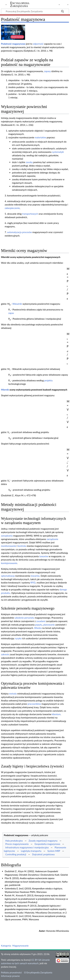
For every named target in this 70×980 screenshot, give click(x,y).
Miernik (5, 390)
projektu (49, 380)
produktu (6, 593)
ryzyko (18, 638)
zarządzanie (52, 539)
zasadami (41, 621)
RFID (33, 583)
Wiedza (38, 628)
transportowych (30, 214)
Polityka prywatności (11, 972)
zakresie (5, 654)
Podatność (6, 44)
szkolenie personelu (24, 618)
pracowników (34, 704)
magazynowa (19, 44)
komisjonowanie (9, 563)
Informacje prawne (10, 976)
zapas (11, 313)
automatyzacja (14, 232)
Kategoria (6, 946)
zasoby (29, 162)
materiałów (40, 137)
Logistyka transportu (31, 851)
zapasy (47, 71)
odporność (38, 44)
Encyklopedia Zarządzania (20, 4)
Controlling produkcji (16, 854)
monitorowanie (9, 546)
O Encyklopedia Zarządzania (38, 972)
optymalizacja (8, 576)
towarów (44, 556)
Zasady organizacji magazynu (43, 841)
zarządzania (7, 536)
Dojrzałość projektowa (43, 854)
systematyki (58, 152)
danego (63, 589)
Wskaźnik (17, 304)
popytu (39, 625)
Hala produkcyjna (14, 841)
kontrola (22, 546)
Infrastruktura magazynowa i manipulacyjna (27, 847)
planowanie (49, 625)
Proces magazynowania (17, 844)
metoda (13, 694)
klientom (56, 714)
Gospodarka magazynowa (47, 844)
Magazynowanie (20, 946)
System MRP (54, 851)
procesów (27, 232)
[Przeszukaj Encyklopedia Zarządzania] (35, 11)
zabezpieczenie (12, 208)
